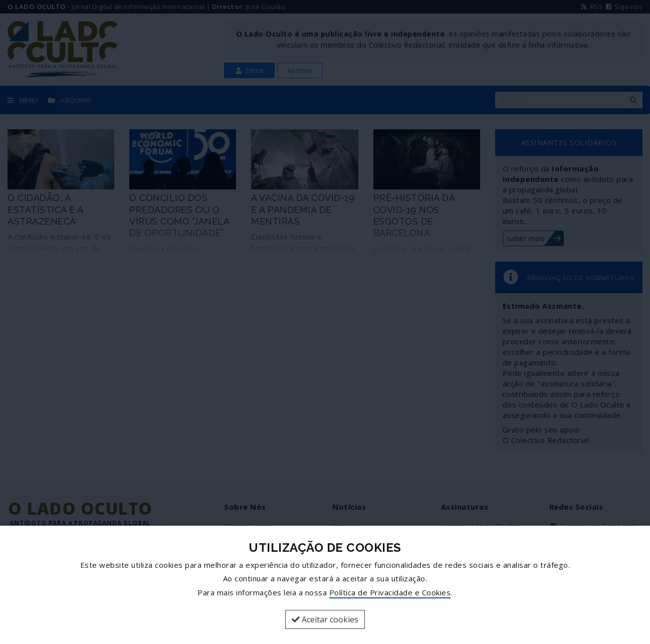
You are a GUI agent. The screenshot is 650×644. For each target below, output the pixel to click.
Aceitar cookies (325, 619)
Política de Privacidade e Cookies (390, 592)
